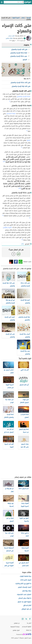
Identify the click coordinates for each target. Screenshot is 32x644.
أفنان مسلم (12, 36)
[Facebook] (30, 619)
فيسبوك (16, 262)
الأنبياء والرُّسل (7, 227)
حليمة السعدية (11, 113)
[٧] (30, 218)
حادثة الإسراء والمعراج (24, 96)
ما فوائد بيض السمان (25, 598)
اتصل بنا (29, 623)
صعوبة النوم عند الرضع (24, 602)
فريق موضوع (16, 630)
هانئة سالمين (9, 38)
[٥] (19, 188)
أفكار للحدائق (27, 605)
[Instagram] (23, 619)
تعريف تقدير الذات (26, 580)
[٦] (3, 215)
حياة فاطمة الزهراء (25, 576)
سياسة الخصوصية (15, 627)
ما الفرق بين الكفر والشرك (23, 584)
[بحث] (23, 2)
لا (14, 254)
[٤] (20, 188)
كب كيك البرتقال (26, 609)
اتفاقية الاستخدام (27, 627)
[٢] (27, 131)
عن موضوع (17, 623)
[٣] (5, 162)
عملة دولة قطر (27, 591)
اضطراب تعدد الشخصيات (24, 594)
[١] (10, 101)
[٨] (22, 240)
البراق (29, 140)
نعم (19, 254)
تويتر (11, 262)
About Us (29, 630)
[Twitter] (26, 619)
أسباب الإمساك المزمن (25, 587)
